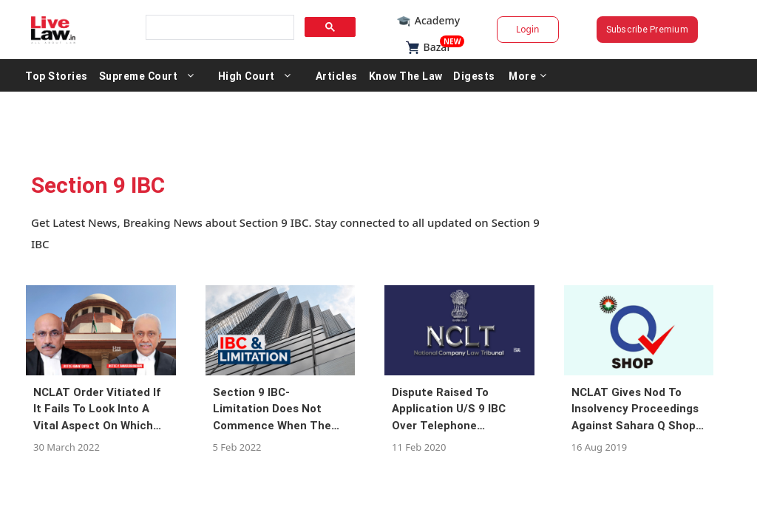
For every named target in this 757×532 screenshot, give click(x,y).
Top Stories (119, 75)
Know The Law (469, 75)
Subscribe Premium (608, 29)
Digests (537, 75)
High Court (309, 75)
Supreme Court (201, 75)
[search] (240, 28)
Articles (400, 75)
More (591, 75)
